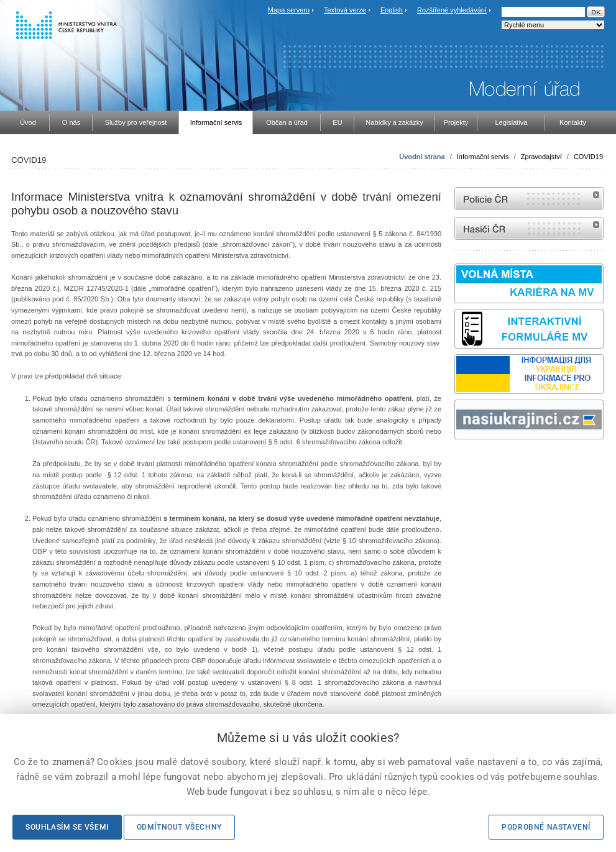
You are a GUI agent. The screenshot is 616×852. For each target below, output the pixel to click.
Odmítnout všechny (179, 827)
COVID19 (588, 157)
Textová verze (345, 10)
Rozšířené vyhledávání (452, 10)
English (392, 10)
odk (461, 463)
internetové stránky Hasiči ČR (529, 228)
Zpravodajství (541, 157)
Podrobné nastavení (546, 827)
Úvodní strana (422, 157)
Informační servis (483, 157)
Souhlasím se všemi (67, 827)
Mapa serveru (289, 10)
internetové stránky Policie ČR (529, 199)
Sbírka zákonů (456, 463)
